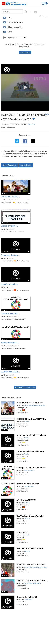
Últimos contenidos (15, 27)
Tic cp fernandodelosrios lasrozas (36, 567)
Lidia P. (27, 535)
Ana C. (11, 258)
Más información (10, 165)
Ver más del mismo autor (25, 387)
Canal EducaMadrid (15, 22)
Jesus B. (27, 519)
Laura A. (12, 375)
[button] (25, 87)
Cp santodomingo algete (33, 583)
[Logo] (7, 70)
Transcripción (26, 165)
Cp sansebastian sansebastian (19, 200)
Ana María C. (29, 600)
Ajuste (47, 114)
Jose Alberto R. (14, 317)
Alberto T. (12, 229)
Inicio (9, 18)
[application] (25, 88)
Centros (10, 32)
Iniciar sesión (25, 52)
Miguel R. (32, 124)
